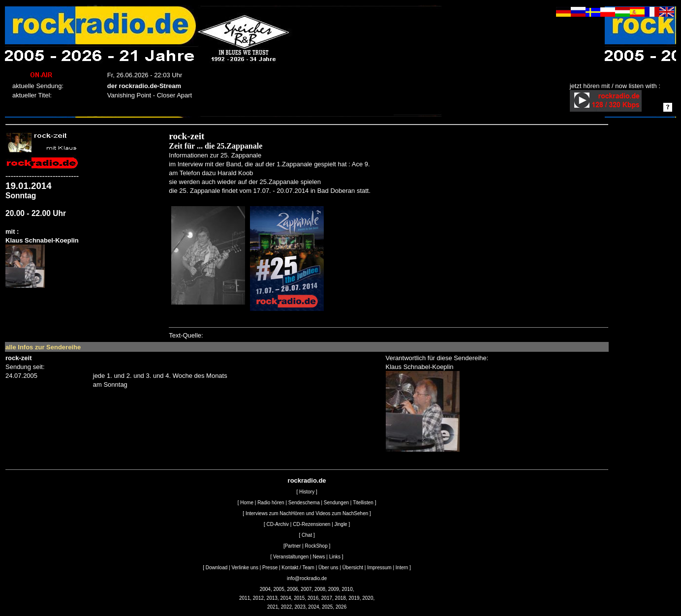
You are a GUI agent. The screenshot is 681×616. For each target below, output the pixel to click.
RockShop (316, 546)
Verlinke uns (245, 568)
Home (247, 503)
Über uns (328, 568)
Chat (307, 535)
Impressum (379, 568)
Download (217, 568)
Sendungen (336, 503)
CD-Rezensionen (311, 524)
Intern (402, 568)
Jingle (341, 524)
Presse (270, 568)
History (307, 492)
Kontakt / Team (298, 568)
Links (335, 557)
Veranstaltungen (291, 557)
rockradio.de (307, 480)
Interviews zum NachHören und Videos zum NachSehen (307, 513)
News (319, 557)
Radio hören (271, 503)
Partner (293, 546)
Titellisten (363, 503)
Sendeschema (304, 503)
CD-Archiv (278, 524)
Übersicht (353, 568)
